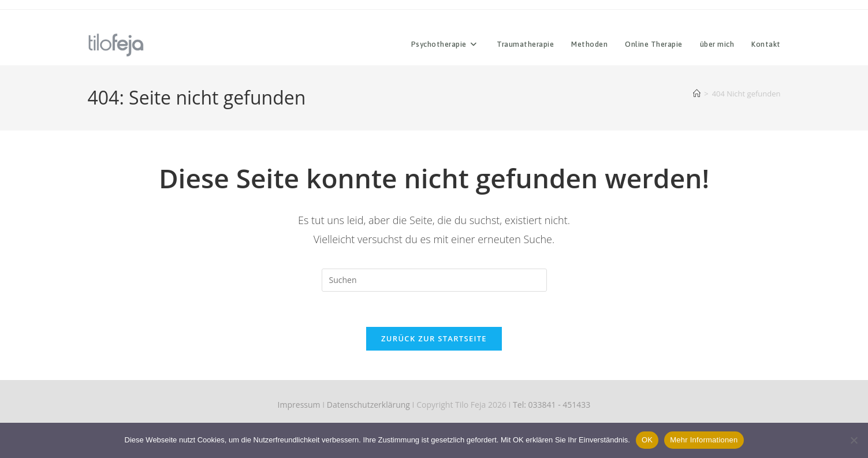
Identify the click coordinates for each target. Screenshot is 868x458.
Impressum (299, 405)
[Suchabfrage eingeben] (434, 280)
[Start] (697, 94)
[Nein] (854, 440)
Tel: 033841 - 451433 (552, 405)
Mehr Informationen (704, 440)
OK (647, 440)
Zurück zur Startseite (434, 338)
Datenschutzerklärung (368, 405)
